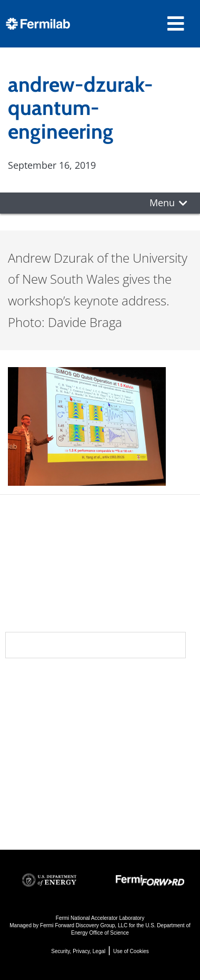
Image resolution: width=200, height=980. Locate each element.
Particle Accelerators (134, 738)
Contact (31, 747)
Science (127, 684)
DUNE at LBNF (138, 702)
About (24, 684)
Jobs (16, 815)
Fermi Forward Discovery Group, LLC (84, 925)
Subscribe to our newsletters (96, 645)
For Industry (35, 801)
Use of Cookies (131, 951)
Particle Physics (141, 717)
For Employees (41, 787)
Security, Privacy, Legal (78, 951)
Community (38, 705)
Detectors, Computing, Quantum (132, 774)
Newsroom (37, 726)
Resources (39, 768)
